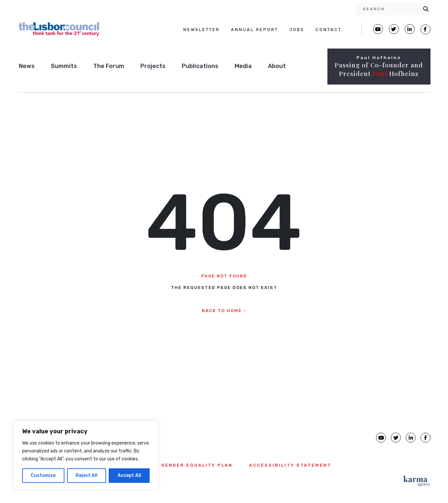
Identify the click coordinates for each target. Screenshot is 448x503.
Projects (153, 66)
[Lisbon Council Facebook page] (426, 29)
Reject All (87, 475)
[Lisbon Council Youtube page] (378, 29)
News (27, 66)
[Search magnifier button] (426, 9)
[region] (86, 455)
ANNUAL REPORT (255, 30)
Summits (64, 66)
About (277, 66)
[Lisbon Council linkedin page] (411, 438)
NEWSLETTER (202, 30)
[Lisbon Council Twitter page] (394, 29)
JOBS (297, 30)
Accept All (129, 475)
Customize (43, 475)
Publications (200, 66)
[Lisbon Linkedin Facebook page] (410, 29)
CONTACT (329, 30)
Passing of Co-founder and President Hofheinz (379, 69)
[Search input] (391, 9)
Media (243, 66)
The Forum (109, 66)
